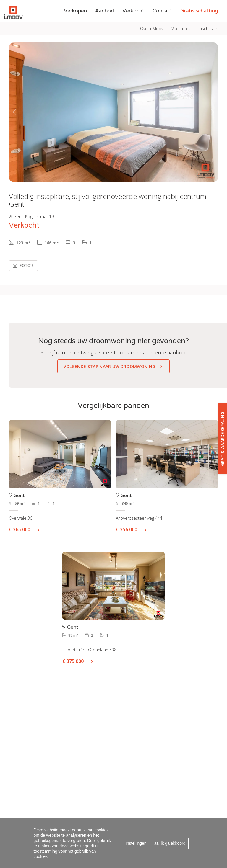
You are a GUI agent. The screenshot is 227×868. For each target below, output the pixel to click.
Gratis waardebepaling (222, 439)
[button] (14, 112)
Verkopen (75, 24)
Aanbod (105, 24)
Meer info (41, 529)
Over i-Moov (152, 7)
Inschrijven (208, 7)
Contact (162, 24)
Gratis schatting (199, 24)
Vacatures (181, 7)
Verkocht (133, 24)
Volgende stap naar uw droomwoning (110, 366)
